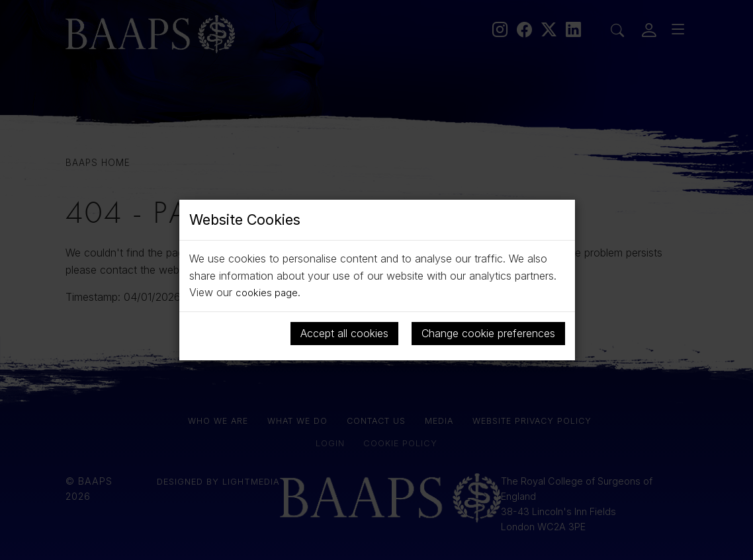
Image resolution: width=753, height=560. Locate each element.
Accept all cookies (344, 333)
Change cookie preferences (488, 333)
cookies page (268, 292)
